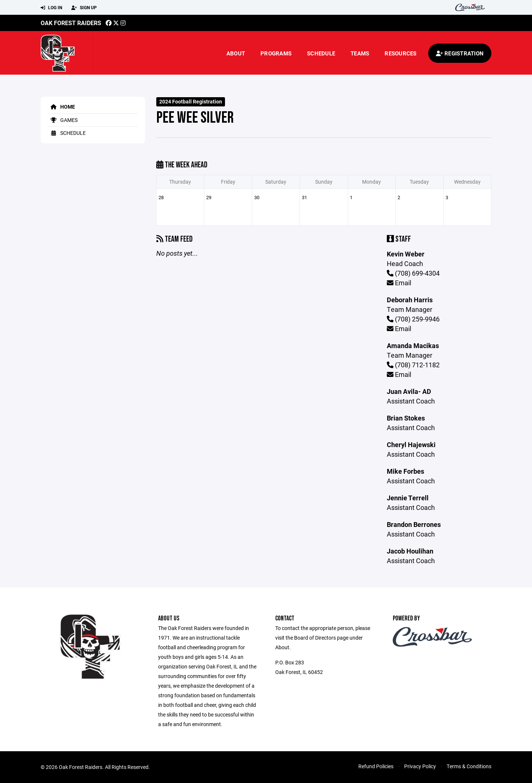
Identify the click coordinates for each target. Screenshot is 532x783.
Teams (360, 53)
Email (399, 283)
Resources (400, 53)
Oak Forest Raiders (71, 23)
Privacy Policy (420, 766)
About (236, 53)
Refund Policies (376, 766)
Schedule (321, 53)
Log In (51, 8)
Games (63, 120)
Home (62, 107)
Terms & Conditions (469, 766)
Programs (276, 53)
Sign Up (84, 8)
